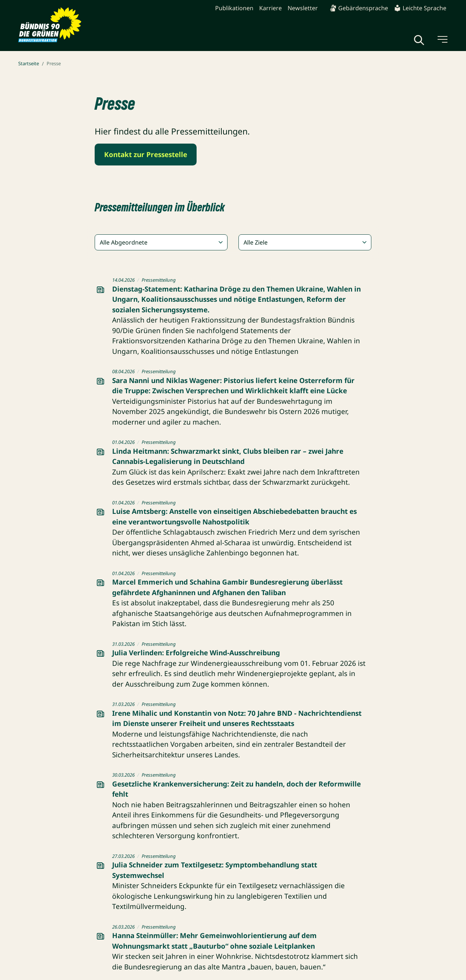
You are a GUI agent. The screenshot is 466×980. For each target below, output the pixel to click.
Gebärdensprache (359, 8)
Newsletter (303, 8)
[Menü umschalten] (442, 39)
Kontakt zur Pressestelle (146, 155)
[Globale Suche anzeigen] (419, 40)
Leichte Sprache (420, 8)
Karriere (270, 8)
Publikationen (234, 8)
